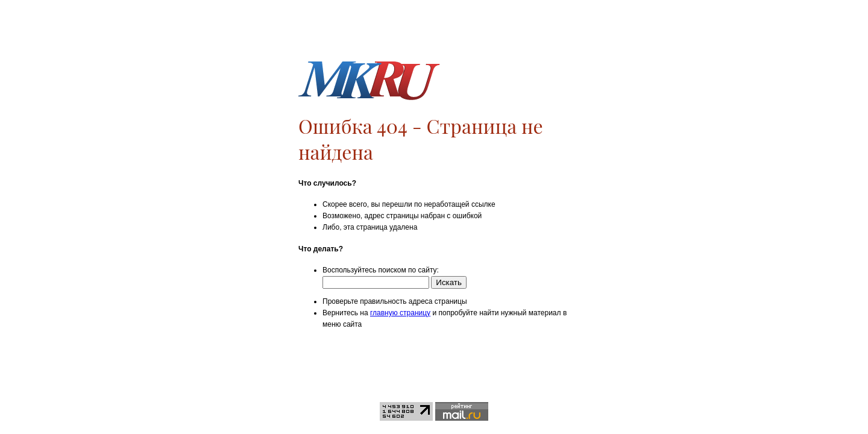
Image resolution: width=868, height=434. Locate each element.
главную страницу (400, 313)
